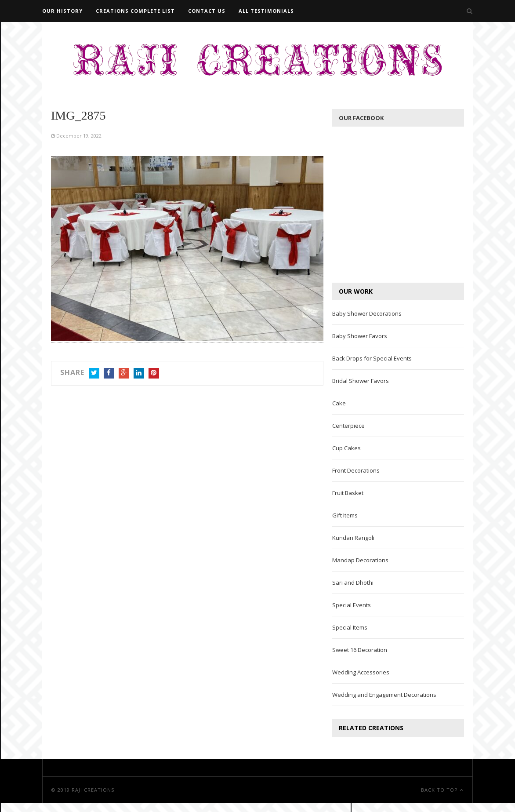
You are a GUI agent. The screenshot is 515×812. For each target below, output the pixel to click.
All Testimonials (266, 11)
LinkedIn (139, 374)
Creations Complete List (135, 11)
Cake (339, 403)
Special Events (352, 605)
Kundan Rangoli (353, 538)
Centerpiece (348, 426)
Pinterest (154, 374)
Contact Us (207, 11)
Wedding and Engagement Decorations (384, 695)
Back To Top (442, 790)
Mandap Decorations (360, 560)
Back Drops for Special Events (372, 358)
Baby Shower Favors (360, 336)
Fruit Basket (348, 493)
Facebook (109, 374)
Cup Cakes (346, 448)
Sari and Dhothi (353, 583)
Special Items (350, 627)
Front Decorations (356, 470)
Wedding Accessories (361, 672)
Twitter (94, 374)
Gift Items (345, 515)
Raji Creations (93, 790)
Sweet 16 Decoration (360, 650)
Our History (62, 11)
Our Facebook (361, 118)
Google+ (124, 374)
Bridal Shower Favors (361, 381)
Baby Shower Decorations (367, 313)
